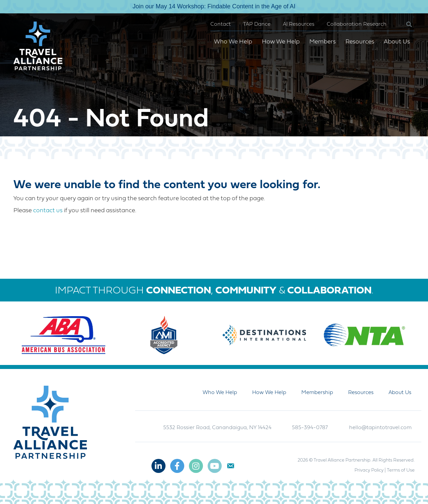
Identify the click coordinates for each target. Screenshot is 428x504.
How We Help (281, 42)
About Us (397, 42)
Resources (360, 42)
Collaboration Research (357, 24)
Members (323, 42)
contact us (48, 211)
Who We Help (233, 42)
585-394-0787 (310, 428)
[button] (404, 25)
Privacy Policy (369, 470)
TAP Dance (257, 24)
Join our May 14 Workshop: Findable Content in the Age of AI (214, 6)
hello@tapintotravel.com (380, 428)
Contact (221, 24)
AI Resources (299, 24)
